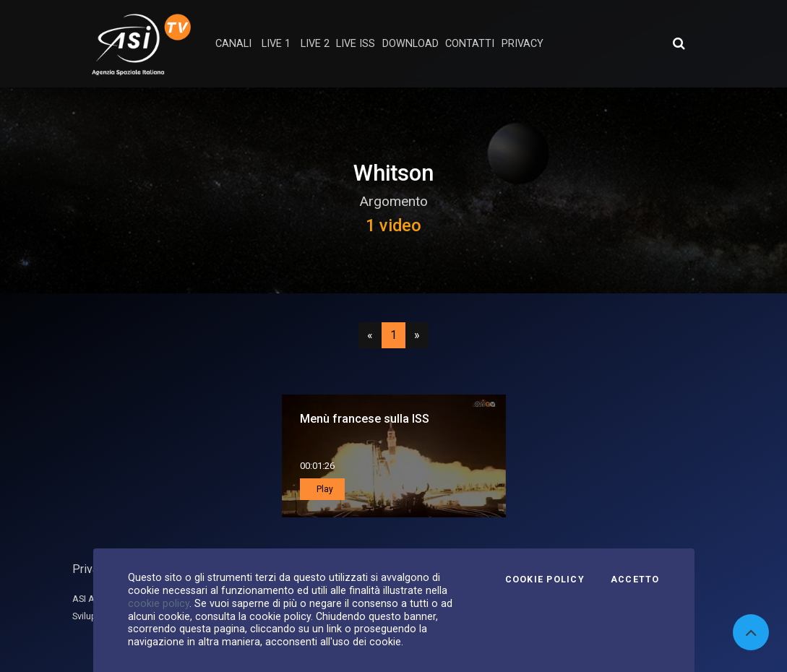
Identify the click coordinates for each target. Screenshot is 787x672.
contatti (470, 44)
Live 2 (315, 44)
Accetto (635, 580)
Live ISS (356, 44)
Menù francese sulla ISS (365, 419)
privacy (522, 44)
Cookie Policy (545, 580)
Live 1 (276, 44)
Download (410, 44)
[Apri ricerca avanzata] (679, 43)
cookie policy (159, 603)
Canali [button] (233, 44)
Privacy (91, 569)
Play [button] (324, 489)
